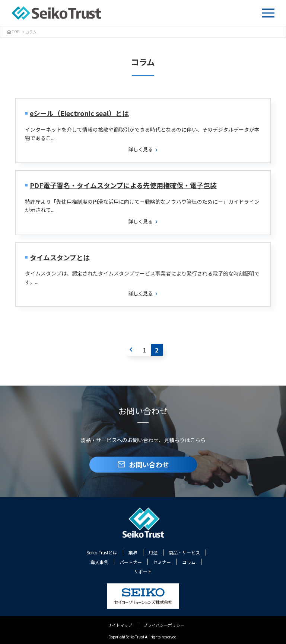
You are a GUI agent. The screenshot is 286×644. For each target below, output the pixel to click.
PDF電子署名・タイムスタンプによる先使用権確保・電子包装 (123, 185)
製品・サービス (184, 552)
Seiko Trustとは (102, 552)
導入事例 (99, 562)
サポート (143, 571)
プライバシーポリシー (164, 625)
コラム (189, 562)
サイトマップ (120, 625)
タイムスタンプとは (60, 257)
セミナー (162, 562)
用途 (153, 552)
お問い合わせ (143, 464)
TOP (13, 31)
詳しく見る (143, 149)
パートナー (131, 562)
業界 (133, 552)
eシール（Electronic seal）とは (79, 113)
